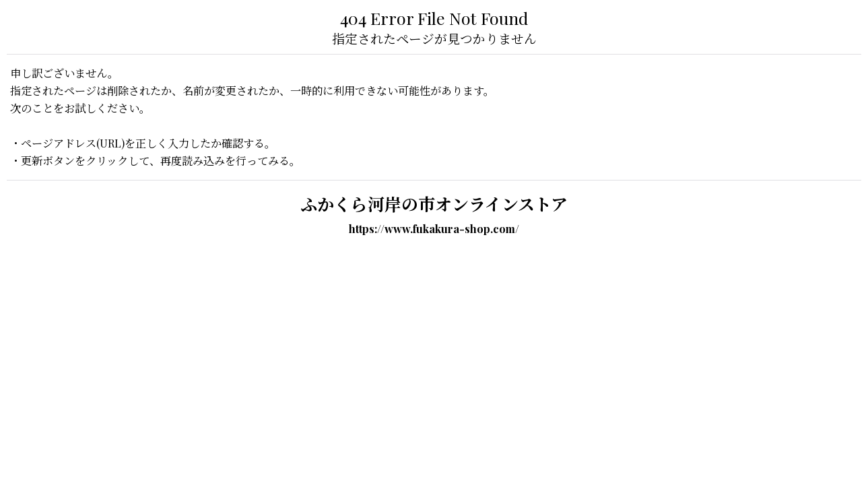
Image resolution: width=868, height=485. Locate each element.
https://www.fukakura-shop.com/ (434, 228)
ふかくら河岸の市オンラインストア (434, 204)
